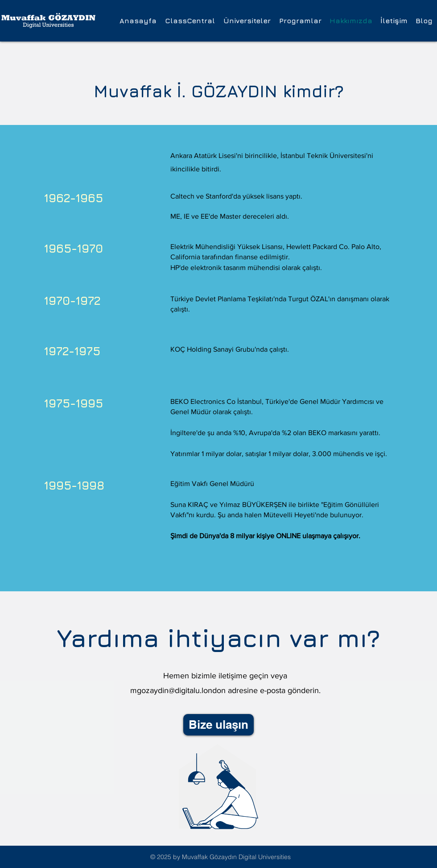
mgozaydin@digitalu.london (178, 690)
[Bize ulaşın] (218, 725)
